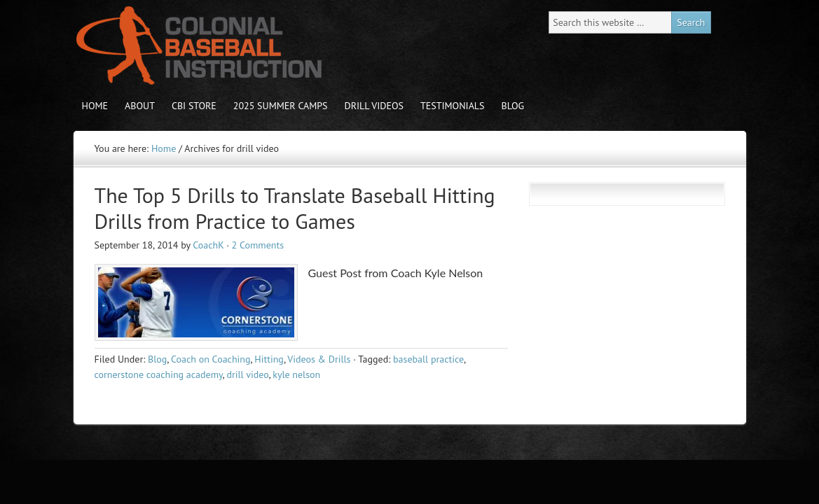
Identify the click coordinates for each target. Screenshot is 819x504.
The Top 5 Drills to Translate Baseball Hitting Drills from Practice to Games (295, 208)
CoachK (208, 245)
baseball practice (428, 359)
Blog (513, 106)
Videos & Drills (319, 359)
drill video (247, 374)
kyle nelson (296, 374)
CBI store (194, 106)
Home (95, 106)
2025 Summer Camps (281, 106)
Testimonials (453, 106)
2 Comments (258, 245)
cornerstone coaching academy (159, 374)
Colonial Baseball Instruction (196, 46)
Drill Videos (374, 106)
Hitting (269, 359)
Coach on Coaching (211, 359)
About (140, 106)
